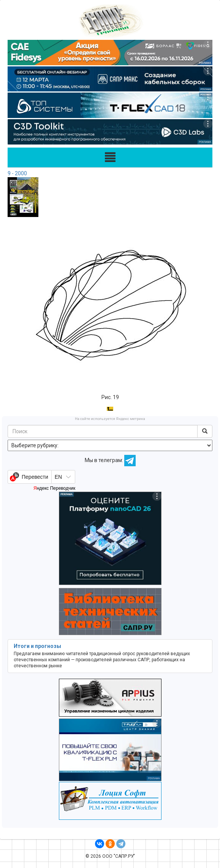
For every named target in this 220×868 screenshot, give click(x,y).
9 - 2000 (17, 173)
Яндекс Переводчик (54, 488)
